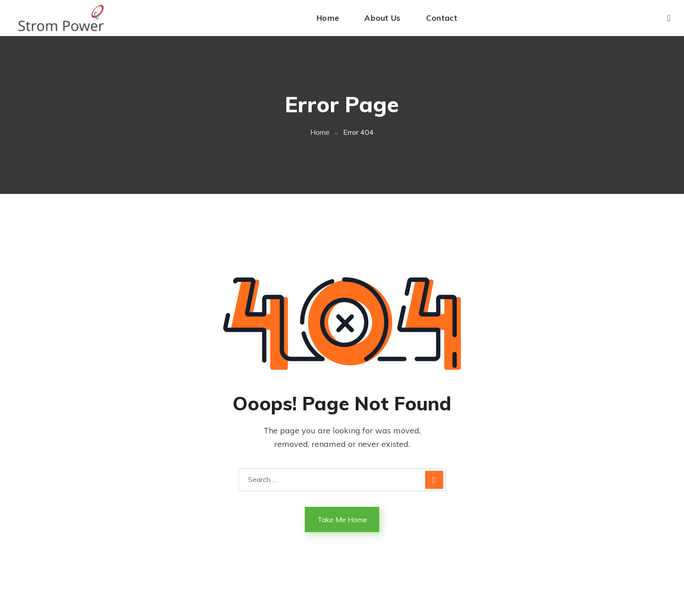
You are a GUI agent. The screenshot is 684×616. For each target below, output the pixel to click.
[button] (669, 18)
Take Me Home (342, 519)
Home (320, 132)
